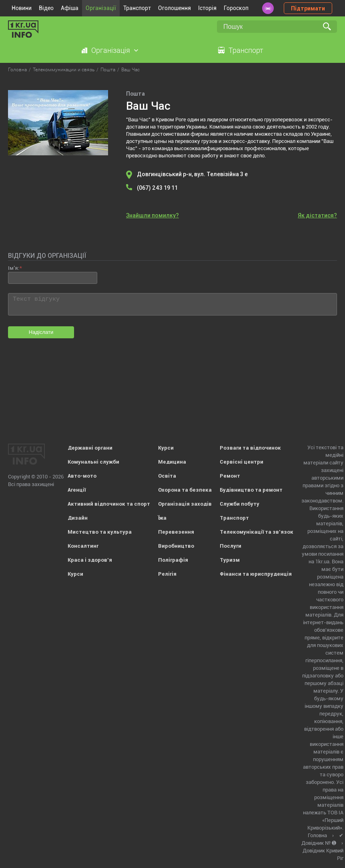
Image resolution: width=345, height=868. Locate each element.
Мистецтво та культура (100, 532)
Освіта (167, 476)
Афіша (70, 8)
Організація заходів (185, 504)
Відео (46, 8)
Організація (111, 50)
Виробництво (176, 546)
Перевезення (176, 532)
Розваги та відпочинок (250, 448)
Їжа (162, 518)
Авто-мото (82, 476)
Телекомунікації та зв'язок (257, 532)
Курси (75, 574)
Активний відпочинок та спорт (109, 504)
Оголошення (175, 8)
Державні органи (90, 448)
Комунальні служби (93, 462)
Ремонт (230, 476)
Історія (207, 8)
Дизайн (78, 518)
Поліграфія (173, 560)
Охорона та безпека (185, 490)
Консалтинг (83, 546)
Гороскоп (236, 8)
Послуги (231, 546)
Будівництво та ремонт (251, 490)
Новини (22, 8)
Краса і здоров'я (90, 560)
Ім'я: (13, 268)
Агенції (77, 490)
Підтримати (308, 8)
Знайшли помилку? (152, 215)
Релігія (167, 574)
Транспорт (137, 8)
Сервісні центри (242, 462)
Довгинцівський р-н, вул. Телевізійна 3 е (192, 174)
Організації (101, 8)
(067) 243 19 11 (157, 188)
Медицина (172, 462)
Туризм (230, 560)
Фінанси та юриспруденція (256, 574)
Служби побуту (240, 504)
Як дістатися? (317, 215)
